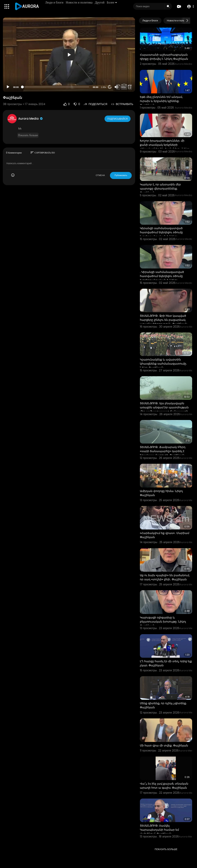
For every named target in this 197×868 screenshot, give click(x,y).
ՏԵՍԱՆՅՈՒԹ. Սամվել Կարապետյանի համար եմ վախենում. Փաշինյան (159, 830)
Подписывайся (118, 118)
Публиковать (121, 175)
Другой (100, 2)
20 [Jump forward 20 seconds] (110, 87)
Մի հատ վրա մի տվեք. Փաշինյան (164, 745)
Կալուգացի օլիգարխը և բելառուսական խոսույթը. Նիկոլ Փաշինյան (163, 622)
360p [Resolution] (123, 87)
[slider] (56, 87)
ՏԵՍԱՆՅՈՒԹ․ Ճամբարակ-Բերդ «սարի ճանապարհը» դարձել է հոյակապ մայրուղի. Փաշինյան (163, 451)
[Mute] (116, 87)
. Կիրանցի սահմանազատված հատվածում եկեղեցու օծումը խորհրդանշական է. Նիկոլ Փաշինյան (162, 278)
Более (112, 2)
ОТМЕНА (100, 175)
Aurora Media (31, 119)
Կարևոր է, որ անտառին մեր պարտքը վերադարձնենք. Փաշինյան (160, 189)
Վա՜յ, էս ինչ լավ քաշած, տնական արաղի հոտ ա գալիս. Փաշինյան (164, 786)
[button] (190, 7)
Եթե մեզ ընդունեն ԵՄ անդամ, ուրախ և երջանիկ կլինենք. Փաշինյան (161, 101)
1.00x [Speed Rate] (103, 87)
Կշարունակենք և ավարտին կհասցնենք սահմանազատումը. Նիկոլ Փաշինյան (163, 364)
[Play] (8, 87)
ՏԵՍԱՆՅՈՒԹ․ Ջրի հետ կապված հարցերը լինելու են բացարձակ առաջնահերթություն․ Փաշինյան (164, 320)
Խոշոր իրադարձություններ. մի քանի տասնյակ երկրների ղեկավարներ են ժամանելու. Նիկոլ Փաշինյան (165, 147)
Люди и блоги (55, 2)
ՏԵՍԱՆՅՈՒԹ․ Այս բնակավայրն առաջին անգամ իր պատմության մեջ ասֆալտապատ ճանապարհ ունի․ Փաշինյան (164, 409)
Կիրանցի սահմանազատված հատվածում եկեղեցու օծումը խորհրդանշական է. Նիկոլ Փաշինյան (161, 234)
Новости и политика (80, 2)
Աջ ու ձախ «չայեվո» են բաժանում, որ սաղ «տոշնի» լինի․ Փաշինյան (165, 577)
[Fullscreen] (130, 87)
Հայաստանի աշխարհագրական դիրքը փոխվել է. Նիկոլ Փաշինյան (164, 57)
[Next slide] (187, 21)
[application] (69, 55)
